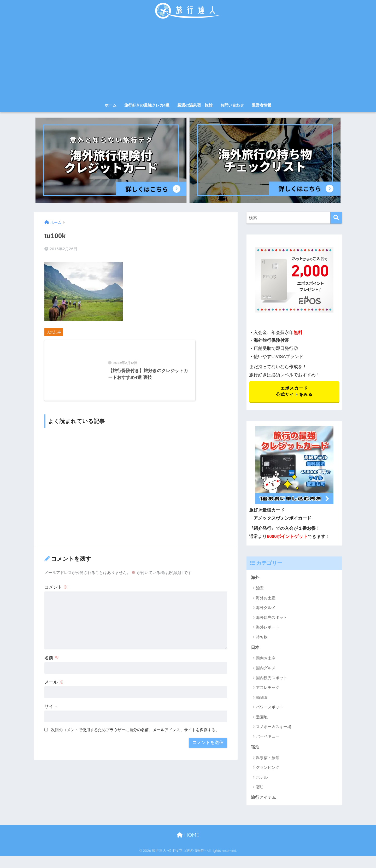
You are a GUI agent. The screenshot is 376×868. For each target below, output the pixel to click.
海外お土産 (266, 599)
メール (54, 695)
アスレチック (268, 689)
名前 (52, 670)
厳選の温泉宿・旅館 (195, 105)
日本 (255, 649)
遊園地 (262, 718)
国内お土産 (266, 659)
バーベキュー (268, 738)
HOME (188, 837)
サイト (51, 719)
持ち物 (262, 638)
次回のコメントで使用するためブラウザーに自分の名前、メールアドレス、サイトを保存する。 (135, 742)
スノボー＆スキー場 (274, 728)
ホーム (111, 105)
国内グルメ (266, 669)
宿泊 (255, 748)
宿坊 (260, 788)
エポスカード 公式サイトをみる (294, 392)
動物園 (262, 699)
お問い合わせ (232, 105)
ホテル (262, 779)
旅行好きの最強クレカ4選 (147, 105)
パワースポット (270, 708)
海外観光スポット (272, 618)
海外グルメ (266, 609)
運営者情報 (262, 105)
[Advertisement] (188, 61)
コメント (56, 600)
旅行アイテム (264, 799)
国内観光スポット (272, 679)
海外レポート (268, 628)
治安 (260, 589)
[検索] (336, 218)
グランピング (268, 769)
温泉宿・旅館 (268, 759)
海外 (255, 578)
